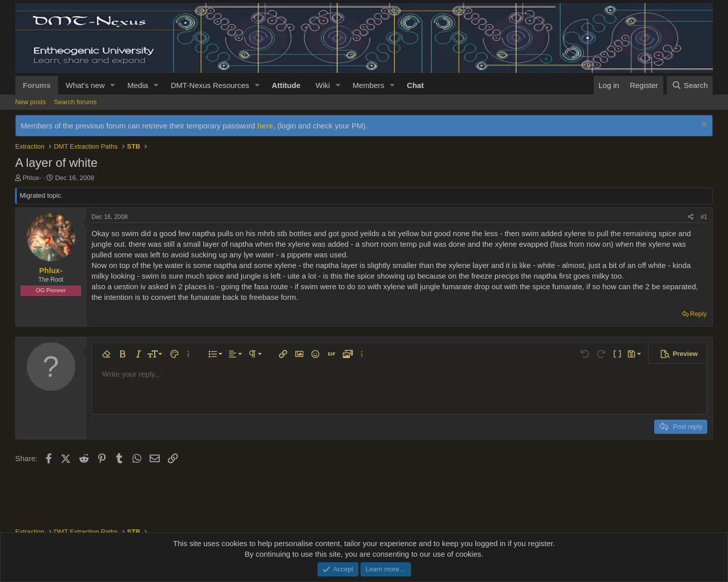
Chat (415, 85)
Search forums (76, 102)
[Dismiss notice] (703, 126)
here (265, 126)
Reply (698, 314)
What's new (85, 85)
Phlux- (32, 178)
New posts (31, 102)
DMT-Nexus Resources (210, 85)
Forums (37, 85)
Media (138, 85)
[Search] (690, 85)
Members (368, 85)
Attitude (286, 85)
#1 (704, 217)
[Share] (691, 217)
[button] (113, 85)
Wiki (323, 85)
